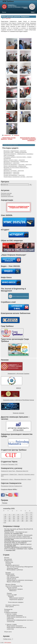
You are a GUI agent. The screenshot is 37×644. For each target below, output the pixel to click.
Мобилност (13, 591)
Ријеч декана (10, 607)
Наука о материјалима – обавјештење (15, 166)
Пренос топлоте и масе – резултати (14, 160)
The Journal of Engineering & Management (20, 567)
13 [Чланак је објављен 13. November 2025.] (18, 517)
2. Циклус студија (11, 624)
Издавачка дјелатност (13, 565)
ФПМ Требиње (8, 1)
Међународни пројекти (17, 598)
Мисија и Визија (11, 584)
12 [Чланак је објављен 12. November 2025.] (14, 517)
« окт (5, 523)
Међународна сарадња (15, 589)
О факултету (8, 561)
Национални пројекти (16, 599)
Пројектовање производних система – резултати (18, 177)
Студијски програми (11, 612)
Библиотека (9, 562)
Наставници (8, 559)
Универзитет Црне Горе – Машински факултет (15, 471)
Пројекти (11, 596)
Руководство (8, 609)
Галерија (8, 564)
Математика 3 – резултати (11, 172)
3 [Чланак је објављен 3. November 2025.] (5, 515)
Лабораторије (10, 574)
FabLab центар (11, 579)
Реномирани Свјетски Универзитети (12, 486)
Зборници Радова (12, 568)
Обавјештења (7, 135)
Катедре (8, 573)
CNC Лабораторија (13, 577)
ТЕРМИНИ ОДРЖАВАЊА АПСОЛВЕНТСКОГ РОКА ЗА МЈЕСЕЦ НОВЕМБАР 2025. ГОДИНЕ (19, 548)
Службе (7, 611)
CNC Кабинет (11, 576)
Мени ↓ (33, 12)
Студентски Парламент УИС (9, 464)
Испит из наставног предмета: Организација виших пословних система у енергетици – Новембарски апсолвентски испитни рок (18, 537)
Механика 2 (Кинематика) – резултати (15, 151)
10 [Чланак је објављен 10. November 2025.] (5, 517)
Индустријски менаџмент (15, 616)
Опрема (9, 593)
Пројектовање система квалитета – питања (8, 138)
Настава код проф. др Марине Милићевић (18, 529)
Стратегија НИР (12, 595)
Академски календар (7, 196)
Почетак (4, 12)
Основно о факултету (12, 605)
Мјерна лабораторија (13, 582)
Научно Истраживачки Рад (14, 586)
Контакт (7, 558)
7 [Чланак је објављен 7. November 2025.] (23, 515)
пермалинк (17, 135)
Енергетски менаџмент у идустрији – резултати (18, 165)
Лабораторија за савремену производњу (20, 580)
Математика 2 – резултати (11, 163)
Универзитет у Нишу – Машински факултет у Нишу (16, 479)
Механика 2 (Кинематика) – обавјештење (16, 161)
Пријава (5, 503)
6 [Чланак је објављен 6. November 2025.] (18, 515)
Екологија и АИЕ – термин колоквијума (15, 152)
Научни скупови (12, 588)
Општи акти (8, 632)
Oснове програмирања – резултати (14, 175)
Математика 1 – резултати (11, 174)
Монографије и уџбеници (15, 570)
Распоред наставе (6, 193)
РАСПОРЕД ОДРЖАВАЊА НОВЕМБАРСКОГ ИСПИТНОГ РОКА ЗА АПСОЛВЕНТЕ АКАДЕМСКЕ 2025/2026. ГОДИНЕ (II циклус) (18, 543)
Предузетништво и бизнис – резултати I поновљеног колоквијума (28, 139)
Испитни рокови (6, 195)
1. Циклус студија (11, 614)
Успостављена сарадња (16, 602)
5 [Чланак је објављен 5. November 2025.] (14, 515)
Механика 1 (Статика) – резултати (14, 171)
